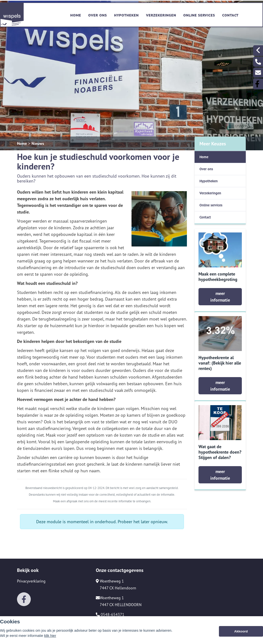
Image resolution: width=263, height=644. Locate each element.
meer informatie (220, 297)
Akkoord (241, 631)
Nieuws (38, 143)
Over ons (98, 15)
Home (76, 15)
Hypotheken (126, 15)
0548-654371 (110, 614)
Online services (199, 15)
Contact (230, 15)
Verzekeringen (161, 15)
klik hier (50, 636)
